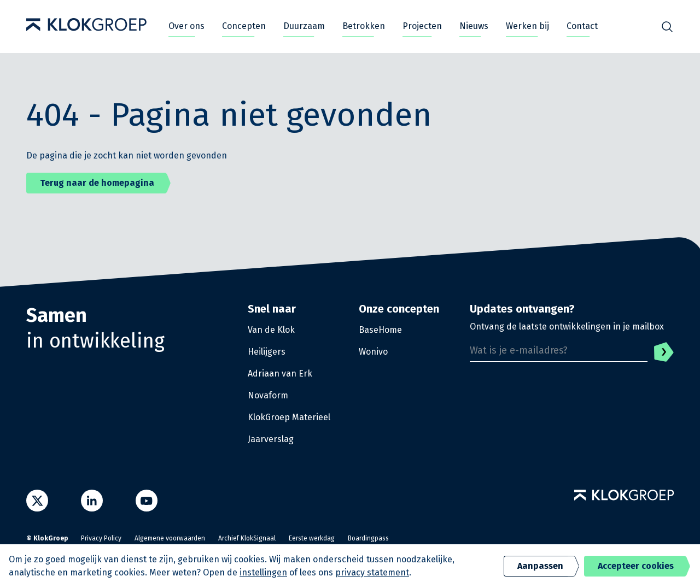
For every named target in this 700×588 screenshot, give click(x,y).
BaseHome (380, 330)
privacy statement (372, 572)
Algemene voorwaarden (170, 538)
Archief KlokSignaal (247, 538)
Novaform (268, 395)
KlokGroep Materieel (289, 417)
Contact (582, 26)
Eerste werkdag (312, 538)
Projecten (422, 26)
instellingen (263, 572)
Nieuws (474, 26)
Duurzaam (304, 26)
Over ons (186, 26)
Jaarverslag (271, 439)
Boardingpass (368, 538)
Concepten (244, 26)
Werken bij (527, 26)
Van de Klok (271, 330)
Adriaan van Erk (280, 374)
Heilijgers (267, 352)
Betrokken (364, 26)
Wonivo (373, 352)
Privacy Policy (101, 538)
